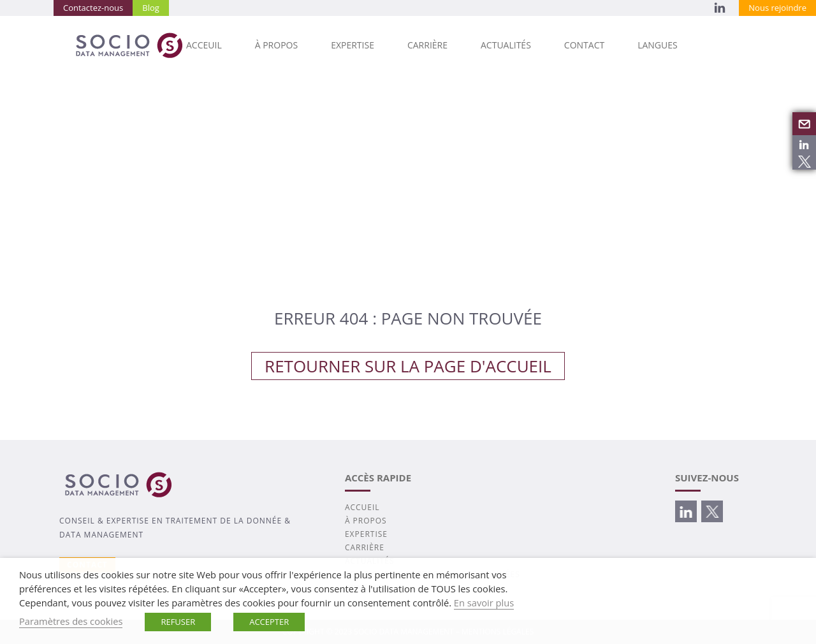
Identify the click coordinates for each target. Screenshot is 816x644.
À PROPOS (276, 45)
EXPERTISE (353, 45)
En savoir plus (484, 603)
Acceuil (204, 45)
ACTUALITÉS (506, 45)
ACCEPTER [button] (269, 622)
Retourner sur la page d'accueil (408, 366)
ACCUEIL (362, 507)
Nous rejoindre (777, 8)
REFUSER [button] (178, 622)
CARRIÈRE (427, 45)
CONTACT (584, 45)
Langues (658, 45)
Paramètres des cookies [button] (71, 621)
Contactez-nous (93, 8)
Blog (151, 8)
